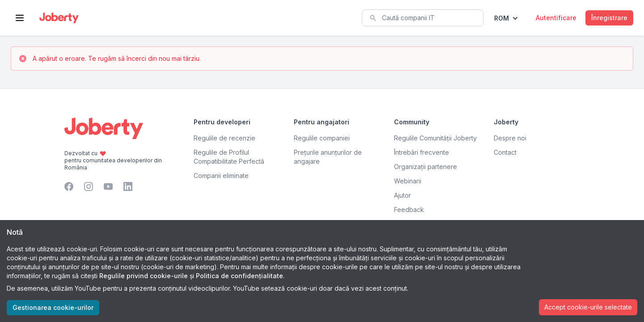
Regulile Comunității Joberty (435, 138)
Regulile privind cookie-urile (144, 276)
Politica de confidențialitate (239, 276)
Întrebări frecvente (422, 152)
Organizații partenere (426, 167)
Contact (505, 152)
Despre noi (510, 138)
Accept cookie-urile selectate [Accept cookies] (588, 307)
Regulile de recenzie (225, 138)
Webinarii (408, 181)
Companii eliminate (221, 176)
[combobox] (423, 18)
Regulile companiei (322, 138)
